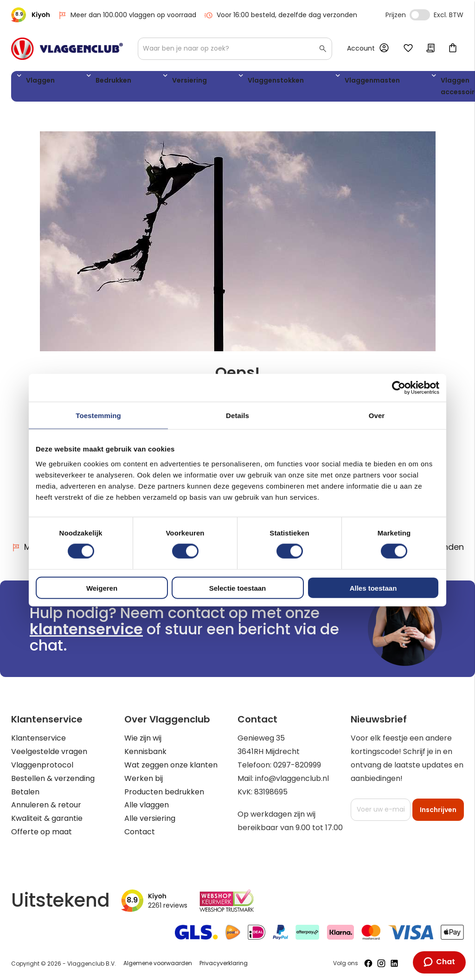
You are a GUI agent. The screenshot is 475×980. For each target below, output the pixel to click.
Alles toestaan (373, 588)
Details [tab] (237, 416)
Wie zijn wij (143, 738)
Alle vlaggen (147, 805)
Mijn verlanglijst (408, 49)
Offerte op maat (42, 832)
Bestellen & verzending (53, 778)
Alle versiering (150, 818)
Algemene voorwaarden (158, 963)
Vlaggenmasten (282, 82)
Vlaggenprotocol (42, 765)
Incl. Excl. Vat (420, 15)
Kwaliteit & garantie (47, 818)
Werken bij (144, 778)
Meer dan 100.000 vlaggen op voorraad (127, 15)
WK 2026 (398, 88)
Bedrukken (88, 82)
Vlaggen (37, 82)
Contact (140, 832)
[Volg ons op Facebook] (368, 963)
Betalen (25, 792)
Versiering (142, 82)
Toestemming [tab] (98, 416)
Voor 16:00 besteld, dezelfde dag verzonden (280, 15)
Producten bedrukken (164, 792)
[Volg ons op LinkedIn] (394, 963)
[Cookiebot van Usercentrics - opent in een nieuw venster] (399, 388)
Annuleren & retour (46, 805)
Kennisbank (145, 751)
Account (361, 48)
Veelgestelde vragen (49, 751)
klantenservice (86, 629)
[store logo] (67, 49)
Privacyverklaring (224, 963)
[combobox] (235, 49)
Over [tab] (377, 416)
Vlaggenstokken (206, 82)
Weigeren (102, 588)
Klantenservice (39, 738)
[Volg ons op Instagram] (381, 963)
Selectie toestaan (238, 588)
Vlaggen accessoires (350, 88)
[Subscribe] (438, 810)
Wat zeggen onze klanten (171, 765)
